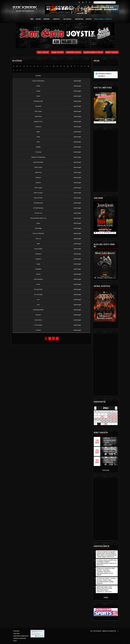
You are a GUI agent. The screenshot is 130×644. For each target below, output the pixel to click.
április (106, 408)
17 (109, 419)
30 (106, 424)
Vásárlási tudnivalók (20, 638)
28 (99, 424)
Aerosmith (38, 106)
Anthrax (38, 274)
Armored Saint (38, 289)
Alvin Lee (38, 239)
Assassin (38, 315)
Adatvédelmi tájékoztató (21, 636)
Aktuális (38, 147)
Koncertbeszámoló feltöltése (93, 52)
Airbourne (38, 127)
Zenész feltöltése (43, 52)
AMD (38, 244)
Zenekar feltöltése (57, 52)
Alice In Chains (38, 193)
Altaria (38, 223)
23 (106, 421)
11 (113, 417)
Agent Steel (38, 116)
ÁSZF (15, 641)
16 (106, 419)
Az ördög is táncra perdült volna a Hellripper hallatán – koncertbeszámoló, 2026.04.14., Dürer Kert (107, 562)
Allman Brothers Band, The (38, 218)
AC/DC (38, 86)
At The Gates (38, 325)
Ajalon (38, 132)
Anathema (38, 254)
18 (113, 419)
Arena (38, 284)
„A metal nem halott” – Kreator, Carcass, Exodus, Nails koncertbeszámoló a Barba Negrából (106, 581)
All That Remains (38, 208)
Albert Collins (38, 167)
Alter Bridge (38, 228)
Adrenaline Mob (38, 101)
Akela (38, 137)
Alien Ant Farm (38, 198)
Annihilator (38, 269)
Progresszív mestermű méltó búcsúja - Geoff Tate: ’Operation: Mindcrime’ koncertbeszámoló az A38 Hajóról (106, 572)
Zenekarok (47, 19)
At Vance (38, 330)
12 (116, 417)
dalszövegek (77, 81)
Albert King (38, 172)
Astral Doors (38, 320)
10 (109, 417)
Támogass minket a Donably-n (103, 19)
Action (38, 96)
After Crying (38, 111)
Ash (38, 300)
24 (109, 421)
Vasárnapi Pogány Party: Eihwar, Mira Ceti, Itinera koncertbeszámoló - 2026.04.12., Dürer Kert (104, 589)
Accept (38, 91)
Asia (38, 305)
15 (102, 419)
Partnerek (16, 631)
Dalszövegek (68, 19)
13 (95, 419)
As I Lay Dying (38, 294)
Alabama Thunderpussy (38, 157)
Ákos (38, 142)
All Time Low (38, 213)
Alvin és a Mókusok (38, 233)
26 (116, 421)
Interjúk (38, 19)
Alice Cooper (38, 188)
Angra (38, 264)
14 (99, 419)
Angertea (38, 259)
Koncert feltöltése (112, 52)
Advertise (89, 19)
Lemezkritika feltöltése (74, 52)
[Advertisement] (106, 160)
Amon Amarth (38, 249)
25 (113, 421)
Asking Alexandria (38, 310)
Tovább (106, 597)
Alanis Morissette (38, 162)
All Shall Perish (38, 203)
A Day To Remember (38, 81)
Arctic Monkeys (38, 279)
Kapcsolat (16, 633)
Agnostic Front (38, 121)
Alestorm (38, 183)
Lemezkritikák (79, 19)
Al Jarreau (38, 152)
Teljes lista (106, 470)
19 (116, 419)
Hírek (32, 19)
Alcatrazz (38, 177)
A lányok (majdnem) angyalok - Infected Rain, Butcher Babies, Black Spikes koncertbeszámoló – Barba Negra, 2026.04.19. (107, 554)
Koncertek (57, 19)
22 (102, 421)
